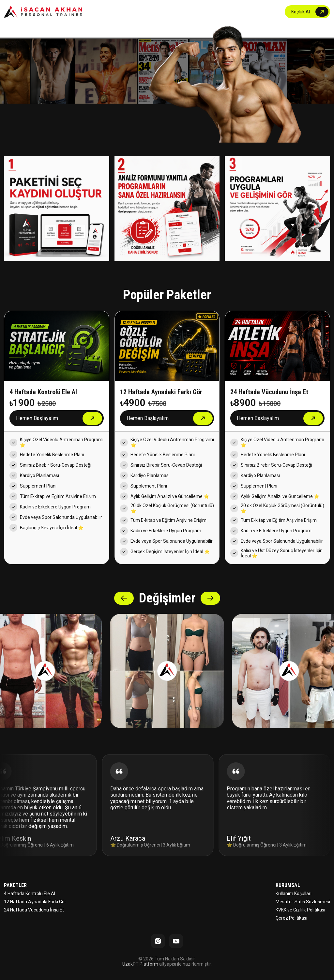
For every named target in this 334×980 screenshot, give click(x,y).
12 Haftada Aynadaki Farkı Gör (35, 902)
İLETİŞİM (266, 12)
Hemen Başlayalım (37, 418)
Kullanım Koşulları (294, 894)
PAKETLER (203, 12)
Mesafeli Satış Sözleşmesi (303, 902)
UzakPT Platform (140, 964)
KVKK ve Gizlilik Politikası (300, 910)
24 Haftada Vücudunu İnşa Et (34, 910)
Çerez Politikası (291, 918)
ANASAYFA (173, 12)
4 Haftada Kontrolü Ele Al (30, 894)
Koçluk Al (301, 12)
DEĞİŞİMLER (235, 12)
